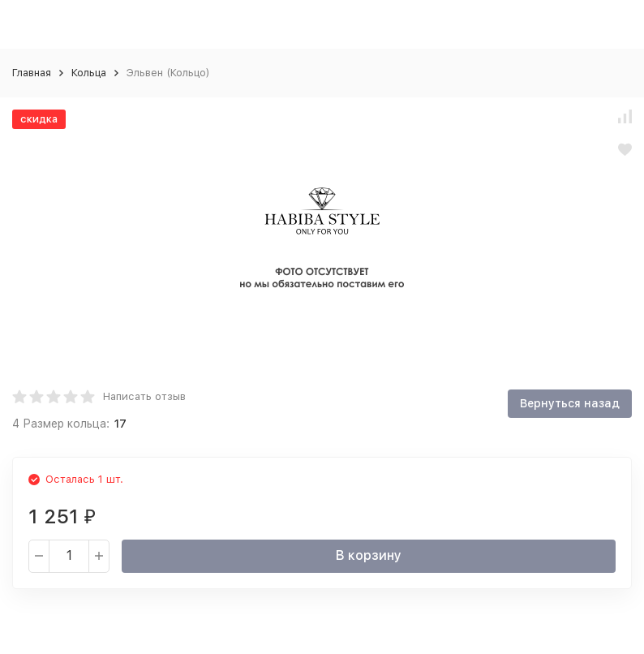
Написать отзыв (144, 396)
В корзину (369, 555)
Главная (32, 73)
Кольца (89, 73)
